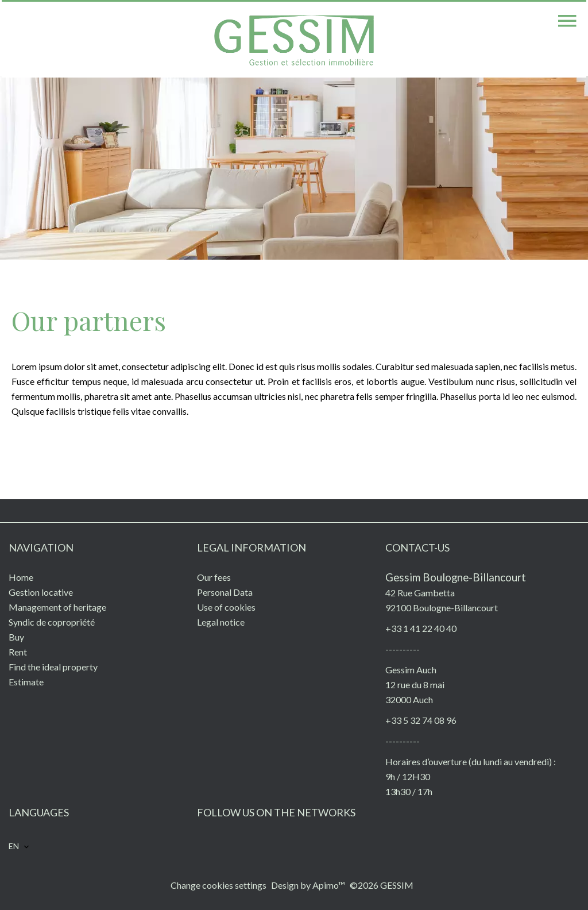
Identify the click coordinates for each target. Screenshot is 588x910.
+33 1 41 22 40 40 (421, 628)
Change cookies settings (218, 885)
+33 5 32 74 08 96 (421, 720)
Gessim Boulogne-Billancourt (456, 577)
